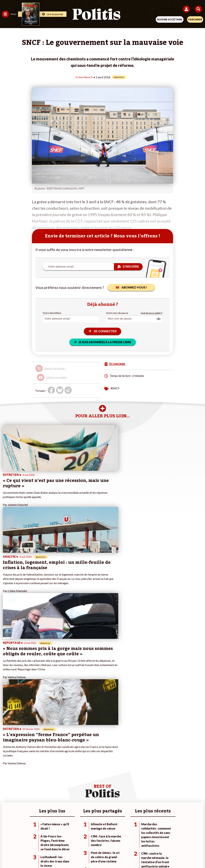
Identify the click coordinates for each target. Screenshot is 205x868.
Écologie (7, 736)
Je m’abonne (76, 736)
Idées (5, 743)
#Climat (140, 728)
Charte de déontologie (77, 843)
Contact (28, 843)
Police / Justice (43, 747)
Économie (40, 736)
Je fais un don (77, 728)
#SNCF (115, 388)
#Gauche (141, 736)
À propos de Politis (80, 743)
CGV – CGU (103, 843)
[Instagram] (89, 856)
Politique (7, 732)
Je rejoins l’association (82, 740)
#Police (140, 732)
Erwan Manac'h (84, 77)
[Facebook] (56, 856)
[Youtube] (78, 856)
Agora (5, 728)
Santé (38, 743)
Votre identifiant (52, 313)
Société (6, 740)
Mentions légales (48, 843)
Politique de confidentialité (132, 843)
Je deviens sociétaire (81, 732)
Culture (6, 747)
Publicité (159, 843)
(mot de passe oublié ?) (152, 313)
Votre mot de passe (117, 313)
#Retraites (142, 740)
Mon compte (76, 747)
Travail (38, 732)
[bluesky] (67, 856)
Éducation (40, 740)
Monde (38, 728)
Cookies (174, 843)
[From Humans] (100, 856)
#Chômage (142, 743)
